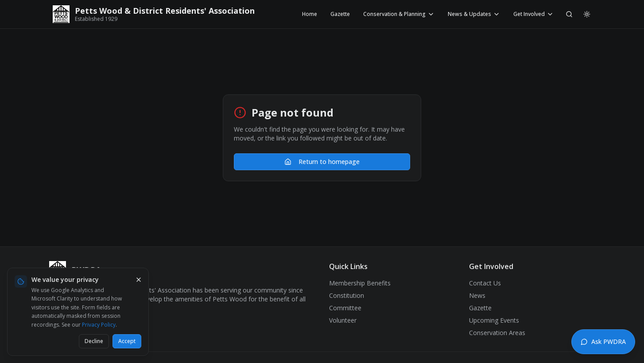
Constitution (347, 295)
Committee (345, 308)
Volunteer (343, 320)
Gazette (340, 14)
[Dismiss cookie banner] (139, 280)
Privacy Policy (99, 325)
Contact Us (485, 283)
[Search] (569, 14)
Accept (127, 341)
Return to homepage (322, 162)
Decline (94, 341)
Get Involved (533, 14)
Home (310, 14)
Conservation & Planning (399, 14)
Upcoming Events (494, 320)
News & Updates (474, 14)
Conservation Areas (497, 333)
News (477, 295)
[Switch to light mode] (587, 14)
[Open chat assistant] (603, 342)
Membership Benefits (360, 283)
